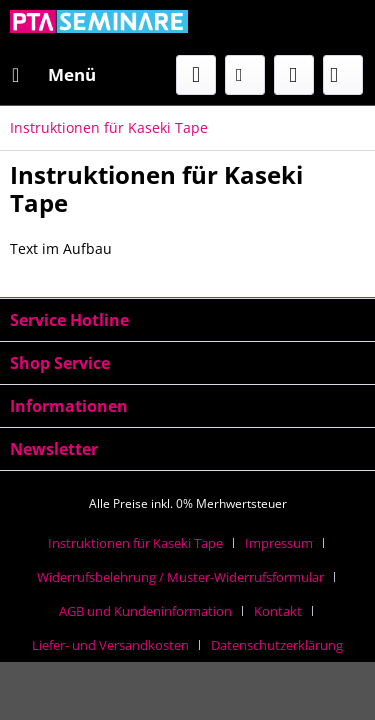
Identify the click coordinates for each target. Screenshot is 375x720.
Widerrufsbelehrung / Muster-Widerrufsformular (180, 577)
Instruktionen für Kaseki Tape (135, 543)
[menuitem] (53, 75)
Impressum (279, 543)
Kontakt (278, 611)
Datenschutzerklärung (277, 645)
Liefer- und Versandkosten (110, 645)
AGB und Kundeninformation (145, 611)
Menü (54, 72)
